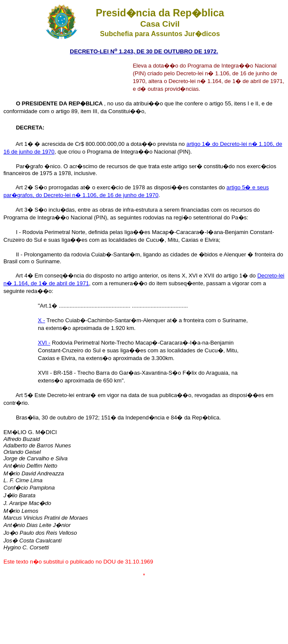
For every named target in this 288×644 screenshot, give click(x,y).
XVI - (44, 343)
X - (42, 320)
